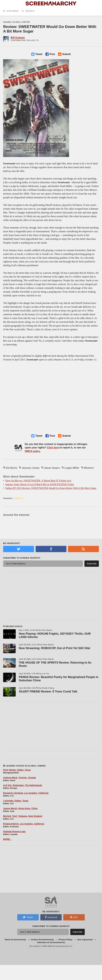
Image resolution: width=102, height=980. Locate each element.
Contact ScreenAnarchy (42, 940)
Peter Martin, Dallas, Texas (17, 770)
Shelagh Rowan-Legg (14, 832)
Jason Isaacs (52, 468)
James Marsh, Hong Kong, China (20, 808)
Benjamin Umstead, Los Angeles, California (26, 793)
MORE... (7, 839)
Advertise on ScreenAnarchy (51, 942)
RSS (74, 917)
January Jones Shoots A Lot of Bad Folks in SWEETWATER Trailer (40, 484)
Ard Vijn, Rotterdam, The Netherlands (23, 785)
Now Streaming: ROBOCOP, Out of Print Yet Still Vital (54, 648)
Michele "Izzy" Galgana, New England (23, 816)
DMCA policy (32, 451)
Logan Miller (72, 468)
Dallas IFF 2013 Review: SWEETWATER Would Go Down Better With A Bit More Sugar (51, 488)
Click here (53, 448)
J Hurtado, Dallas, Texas (16, 801)
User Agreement (85, 940)
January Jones (31, 468)
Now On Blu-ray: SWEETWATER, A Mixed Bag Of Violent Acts (38, 481)
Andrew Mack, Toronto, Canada (19, 778)
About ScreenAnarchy (15, 940)
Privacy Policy (65, 940)
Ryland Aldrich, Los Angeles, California (24, 824)
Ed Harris (12, 468)
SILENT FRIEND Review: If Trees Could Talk (48, 692)
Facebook (51, 917)
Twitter (28, 917)
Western (89, 468)
